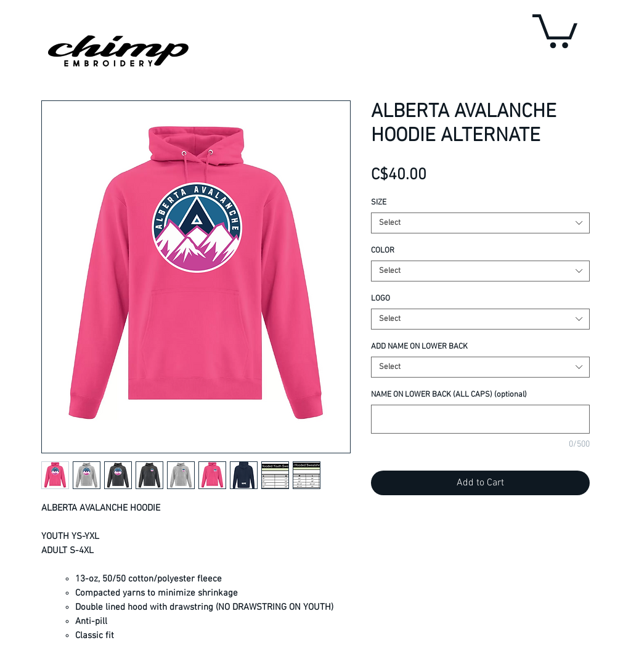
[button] (555, 29)
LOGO (381, 299)
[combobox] (480, 223)
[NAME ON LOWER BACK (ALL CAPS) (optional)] (480, 419)
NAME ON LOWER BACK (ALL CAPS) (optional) (449, 395)
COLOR (383, 251)
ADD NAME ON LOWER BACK (419, 347)
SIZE (379, 203)
